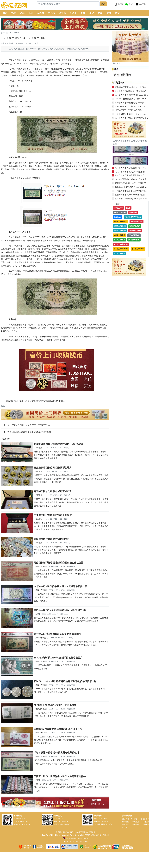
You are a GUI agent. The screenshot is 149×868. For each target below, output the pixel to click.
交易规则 (146, 822)
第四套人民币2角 (134, 235)
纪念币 (73, 13)
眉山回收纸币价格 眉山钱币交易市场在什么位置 (59, 563)
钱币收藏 (39, 448)
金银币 (62, 13)
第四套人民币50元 (120, 231)
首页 (5, 13)
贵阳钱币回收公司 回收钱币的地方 (52, 539)
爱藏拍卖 (136, 822)
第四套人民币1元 (119, 235)
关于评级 (134, 819)
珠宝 (92, 13)
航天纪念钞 (118, 217)
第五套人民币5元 (135, 226)
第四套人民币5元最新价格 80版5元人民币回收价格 (60, 610)
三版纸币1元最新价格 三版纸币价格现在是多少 (58, 729)
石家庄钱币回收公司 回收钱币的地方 (53, 468)
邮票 (83, 13)
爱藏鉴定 (125, 825)
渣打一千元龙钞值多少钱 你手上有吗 (131, 199)
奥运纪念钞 (133, 212)
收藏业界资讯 (41, 566)
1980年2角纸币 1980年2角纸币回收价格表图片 (58, 658)
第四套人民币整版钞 (120, 222)
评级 (109, 13)
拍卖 (100, 13)
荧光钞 (128, 208)
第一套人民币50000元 (121, 244)
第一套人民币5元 (119, 253)
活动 (22, 13)
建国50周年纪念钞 (120, 212)
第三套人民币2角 (134, 240)
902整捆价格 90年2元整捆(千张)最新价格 (55, 705)
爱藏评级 (125, 822)
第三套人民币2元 (119, 240)
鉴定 (117, 13)
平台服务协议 (144, 819)
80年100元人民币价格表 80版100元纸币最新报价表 (60, 586)
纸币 (31, 13)
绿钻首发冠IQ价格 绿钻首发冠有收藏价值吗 (56, 753)
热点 (14, 13)
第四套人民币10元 (135, 231)
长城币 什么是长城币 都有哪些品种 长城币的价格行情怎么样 (65, 681)
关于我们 (125, 819)
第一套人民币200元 (138, 249)
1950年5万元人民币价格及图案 (128, 110)
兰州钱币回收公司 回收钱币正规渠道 (53, 515)
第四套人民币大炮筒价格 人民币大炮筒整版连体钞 (60, 776)
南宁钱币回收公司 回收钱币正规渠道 (53, 491)
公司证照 (146, 825)
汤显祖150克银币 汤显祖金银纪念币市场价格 (31, 432)
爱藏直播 (136, 825)
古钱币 (51, 13)
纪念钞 (41, 13)
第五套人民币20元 (136, 222)
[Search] (68, 4)
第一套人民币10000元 (121, 249)
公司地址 (125, 827)
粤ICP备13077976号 (80, 842)
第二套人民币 (118, 208)
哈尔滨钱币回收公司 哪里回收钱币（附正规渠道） (60, 444)
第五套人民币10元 (120, 226)
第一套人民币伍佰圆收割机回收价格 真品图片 (57, 634)
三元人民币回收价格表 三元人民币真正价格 (31, 425)
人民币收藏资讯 (42, 638)
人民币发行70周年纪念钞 (133, 217)
